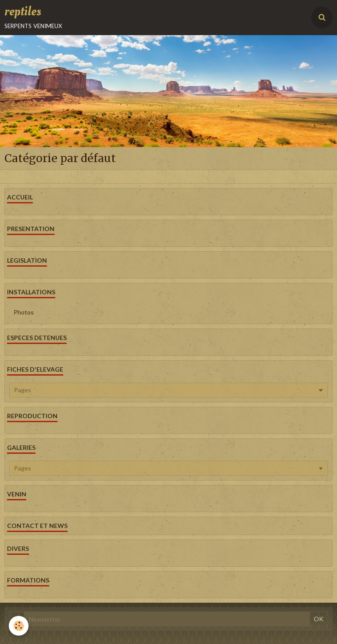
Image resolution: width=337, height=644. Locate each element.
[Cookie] (19, 626)
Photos (24, 312)
